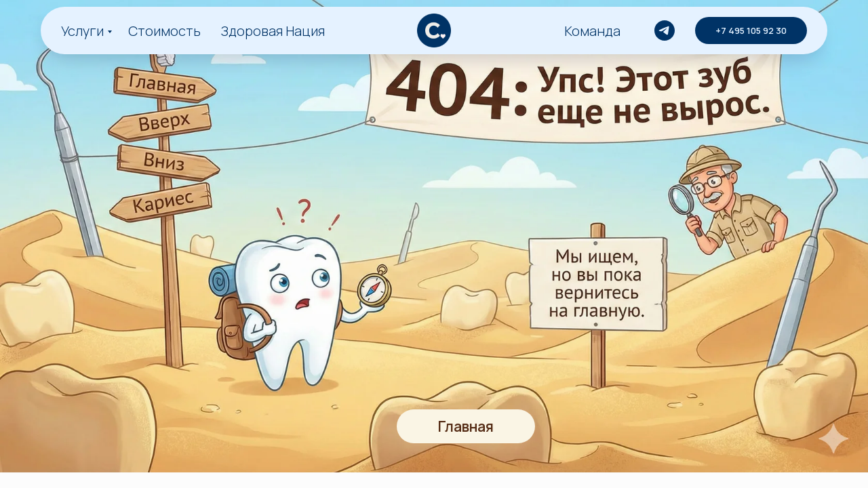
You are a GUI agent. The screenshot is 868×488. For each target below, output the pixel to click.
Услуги (82, 31)
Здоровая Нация (273, 31)
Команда (592, 31)
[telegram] (665, 30)
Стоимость (164, 31)
